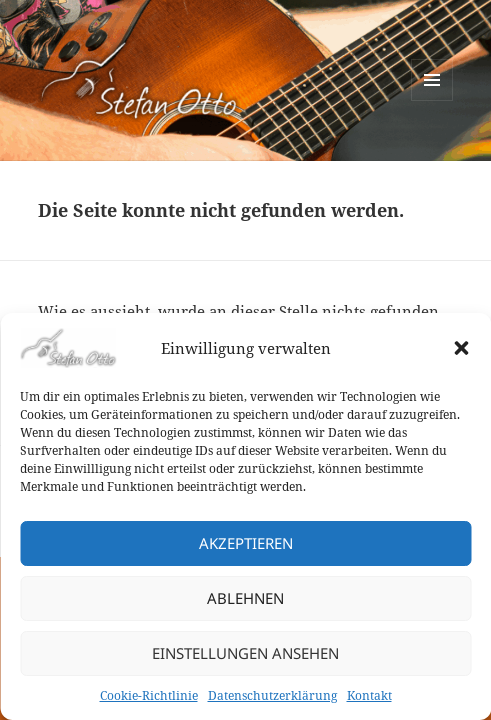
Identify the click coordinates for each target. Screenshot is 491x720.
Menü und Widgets (432, 100)
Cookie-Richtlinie (149, 695)
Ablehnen (245, 598)
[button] (461, 348)
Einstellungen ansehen (245, 653)
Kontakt (369, 695)
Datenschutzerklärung (272, 695)
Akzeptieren (246, 543)
